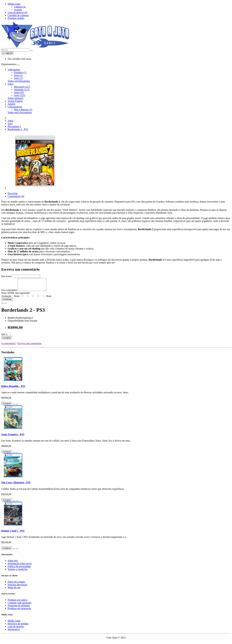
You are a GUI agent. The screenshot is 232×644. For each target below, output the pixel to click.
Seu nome (6, 276)
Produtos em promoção (19, 611)
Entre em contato (16, 584)
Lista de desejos (16, 629)
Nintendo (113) (22, 90)
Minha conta (14, 623)
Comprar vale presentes (20, 605)
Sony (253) (20, 95)
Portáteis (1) (20, 72)
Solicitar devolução (17, 587)
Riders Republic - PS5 (13, 389)
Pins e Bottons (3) (23, 110)
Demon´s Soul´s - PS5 (13, 533)
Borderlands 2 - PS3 (18, 129)
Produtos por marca (17, 602)
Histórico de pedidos (18, 626)
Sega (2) (18, 75)
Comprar (7, 340)
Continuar (7, 302)
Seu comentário (9, 292)
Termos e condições (18, 572)
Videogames (14, 70)
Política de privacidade (19, 569)
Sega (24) (19, 92)
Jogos (10, 84)
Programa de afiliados (19, 608)
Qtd (3, 337)
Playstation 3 (14, 126)
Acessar (18, 10)
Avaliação (6, 298)
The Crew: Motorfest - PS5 (16, 485)
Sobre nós (13, 563)
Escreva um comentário (30, 346)
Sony (10, 124)
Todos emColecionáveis (20, 112)
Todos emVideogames (19, 81)
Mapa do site (14, 590)
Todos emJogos (15, 98)
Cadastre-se (20, 7)
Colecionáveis (15, 107)
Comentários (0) (16, 196)
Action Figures (15, 101)
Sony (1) (18, 78)
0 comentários (8, 346)
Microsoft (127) (22, 87)
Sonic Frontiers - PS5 (13, 437)
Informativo (14, 632)
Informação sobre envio (20, 566)
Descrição (13, 193)
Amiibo (11, 104)
